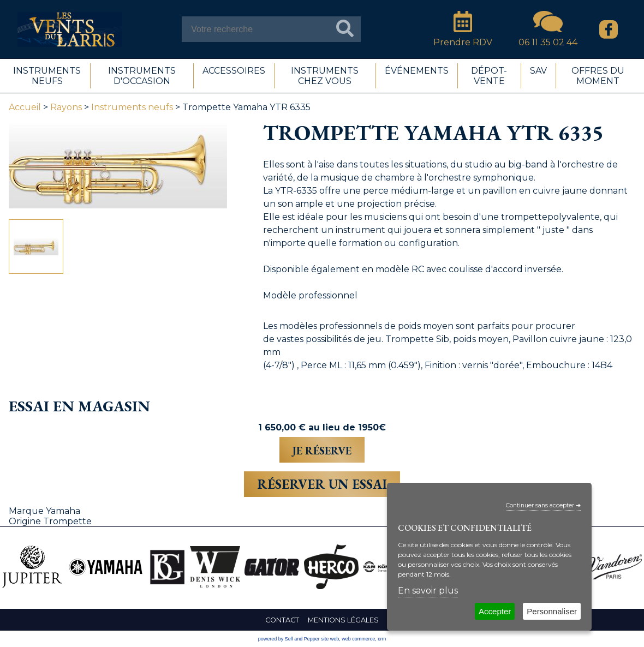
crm (382, 639)
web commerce (358, 639)
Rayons (66, 107)
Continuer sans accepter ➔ (543, 505)
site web (330, 639)
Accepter (495, 611)
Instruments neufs (132, 107)
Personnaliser (552, 611)
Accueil (25, 107)
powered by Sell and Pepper (289, 639)
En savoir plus (428, 591)
